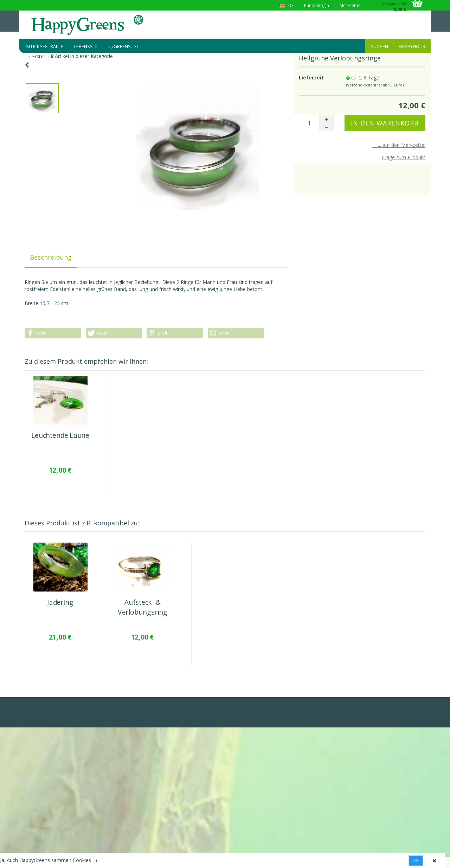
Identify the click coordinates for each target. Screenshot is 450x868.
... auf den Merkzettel (399, 145)
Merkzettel (350, 5)
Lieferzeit (311, 77)
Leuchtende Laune (60, 435)
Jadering (60, 603)
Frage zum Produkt (404, 157)
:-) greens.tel (124, 46)
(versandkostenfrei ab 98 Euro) (375, 85)
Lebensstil (86, 46)
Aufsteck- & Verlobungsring (143, 607)
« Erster (37, 56)
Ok (416, 860)
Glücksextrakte (44, 46)
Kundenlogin (317, 5)
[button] (53, 333)
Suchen (379, 46)
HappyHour (412, 46)
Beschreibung (51, 257)
